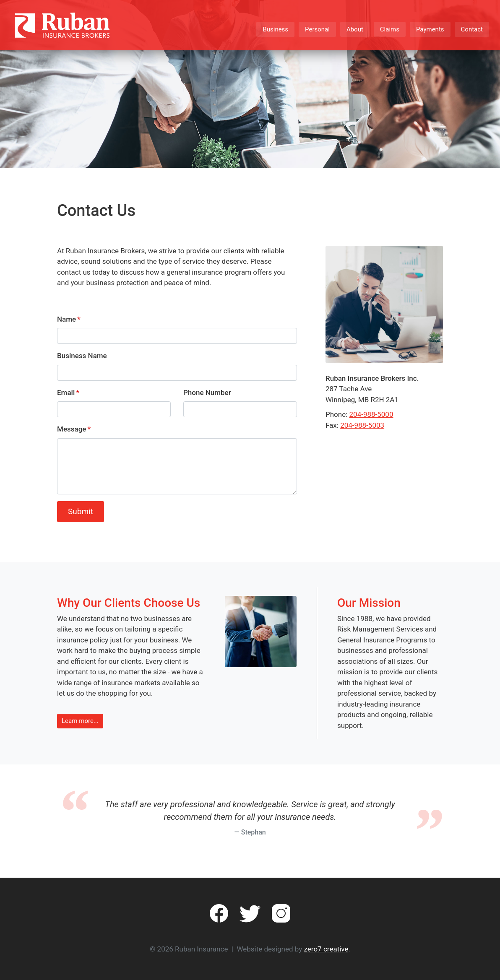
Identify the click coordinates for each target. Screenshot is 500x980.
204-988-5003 (362, 425)
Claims (390, 29)
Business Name (82, 356)
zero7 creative (326, 949)
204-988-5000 (371, 414)
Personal (317, 29)
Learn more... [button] (80, 721)
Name (66, 319)
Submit (81, 511)
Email (66, 393)
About (355, 29)
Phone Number (207, 393)
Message (72, 429)
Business (275, 29)
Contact (472, 29)
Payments (430, 29)
